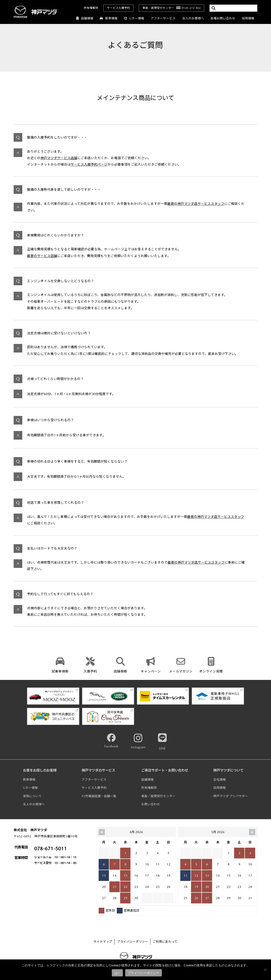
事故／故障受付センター (158, 796)
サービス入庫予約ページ (89, 164)
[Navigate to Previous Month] (102, 832)
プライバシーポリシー (133, 942)
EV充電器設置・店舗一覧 (99, 796)
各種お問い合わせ (223, 18)
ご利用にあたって (165, 942)
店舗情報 (85, 18)
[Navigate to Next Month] (252, 832)
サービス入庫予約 (119, 8)
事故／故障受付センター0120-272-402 (172, 8)
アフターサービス (163, 18)
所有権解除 (91, 8)
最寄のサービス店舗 (42, 256)
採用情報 (248, 18)
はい (117, 973)
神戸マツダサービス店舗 (59, 158)
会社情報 (220, 780)
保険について (32, 796)
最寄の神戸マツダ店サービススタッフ (196, 204)
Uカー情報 (134, 18)
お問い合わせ (151, 804)
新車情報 (109, 18)
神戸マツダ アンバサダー (231, 796)
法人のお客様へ (193, 18)
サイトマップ (103, 942)
